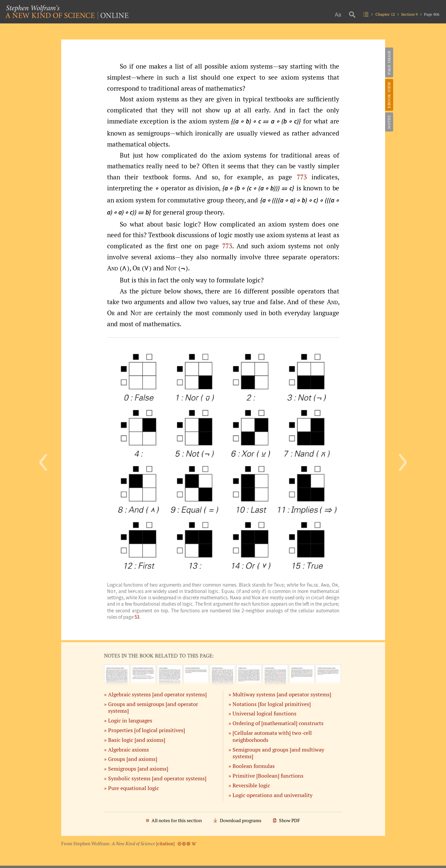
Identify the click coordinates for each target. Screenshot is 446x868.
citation (165, 844)
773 (302, 177)
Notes (389, 122)
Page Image (389, 62)
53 (137, 617)
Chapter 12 (385, 14)
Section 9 (409, 14)
